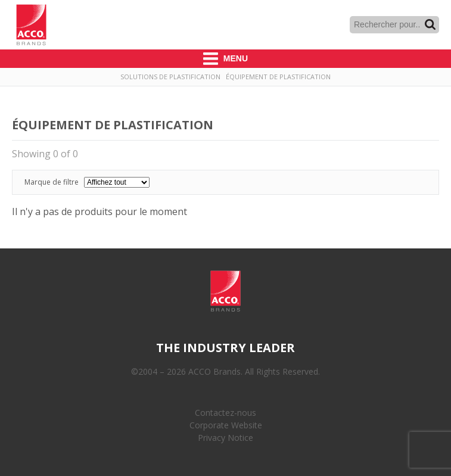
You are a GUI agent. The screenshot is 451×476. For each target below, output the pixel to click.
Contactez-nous (225, 413)
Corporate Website (226, 425)
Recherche (430, 24)
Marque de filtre (87, 182)
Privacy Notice (225, 438)
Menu (225, 59)
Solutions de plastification (170, 77)
